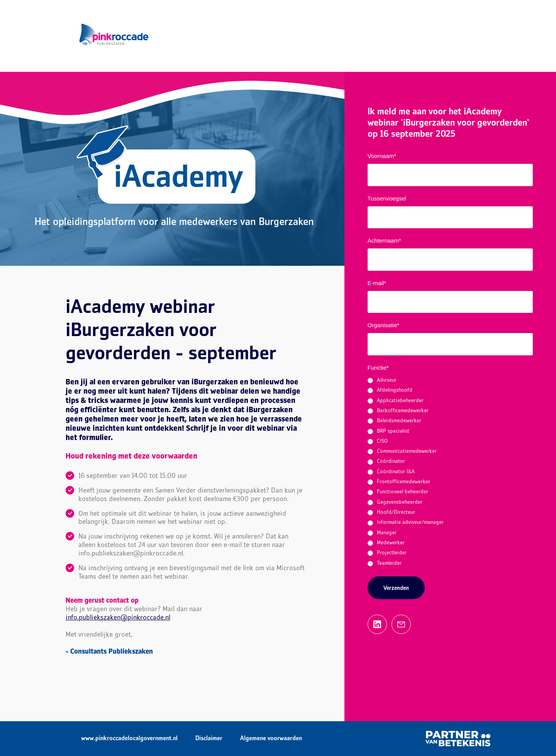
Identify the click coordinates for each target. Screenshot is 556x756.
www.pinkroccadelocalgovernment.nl (129, 739)
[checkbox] (450, 472)
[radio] (450, 381)
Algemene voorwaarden (271, 739)
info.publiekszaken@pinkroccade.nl (118, 618)
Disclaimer (209, 739)
